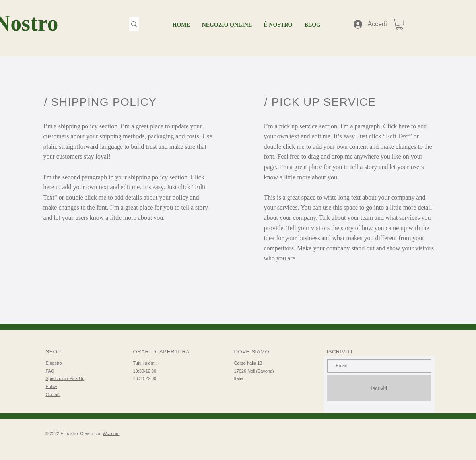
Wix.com (111, 433)
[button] (399, 24)
